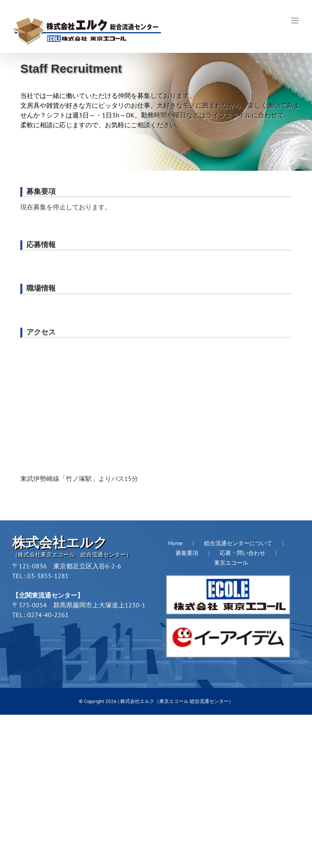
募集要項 (187, 553)
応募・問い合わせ (243, 553)
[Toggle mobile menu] (296, 21)
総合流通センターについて (238, 543)
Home (175, 543)
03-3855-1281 (48, 576)
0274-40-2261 (48, 615)
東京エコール (231, 563)
